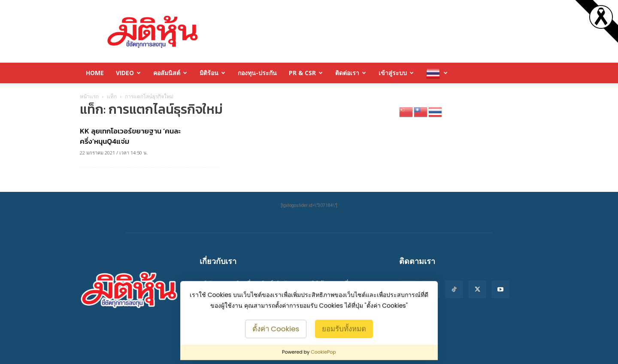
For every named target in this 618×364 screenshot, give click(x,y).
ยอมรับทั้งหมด (344, 328)
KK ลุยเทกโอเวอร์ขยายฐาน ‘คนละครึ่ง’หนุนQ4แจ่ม (130, 136)
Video (128, 73)
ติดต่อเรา (351, 73)
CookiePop (323, 352)
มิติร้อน (212, 73)
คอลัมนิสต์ (170, 73)
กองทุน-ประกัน (257, 73)
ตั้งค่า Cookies (276, 328)
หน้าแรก (89, 96)
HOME (95, 73)
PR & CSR (306, 73)
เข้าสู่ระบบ (396, 73)
